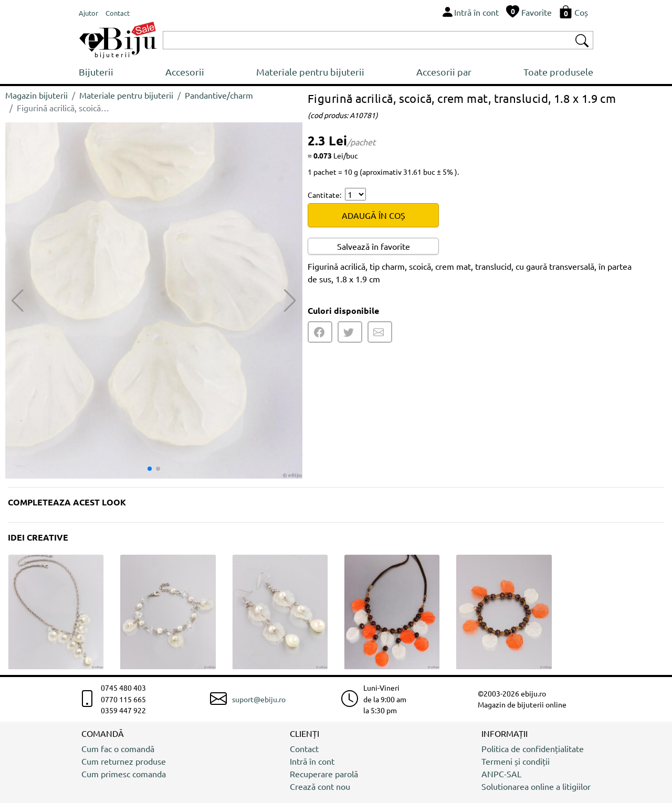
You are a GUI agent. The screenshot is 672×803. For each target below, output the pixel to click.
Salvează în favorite (374, 246)
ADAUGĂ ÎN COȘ (374, 215)
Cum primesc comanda (124, 774)
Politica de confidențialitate (533, 748)
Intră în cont (312, 761)
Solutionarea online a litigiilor (536, 786)
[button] (290, 301)
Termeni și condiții (516, 761)
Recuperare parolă (324, 774)
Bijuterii (96, 72)
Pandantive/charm (219, 95)
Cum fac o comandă (118, 748)
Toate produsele (558, 72)
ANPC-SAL (501, 774)
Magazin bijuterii (36, 95)
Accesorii (185, 72)
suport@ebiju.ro (259, 699)
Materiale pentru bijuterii (310, 72)
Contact (304, 748)
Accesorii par (444, 72)
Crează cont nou (320, 786)
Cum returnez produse (124, 761)
